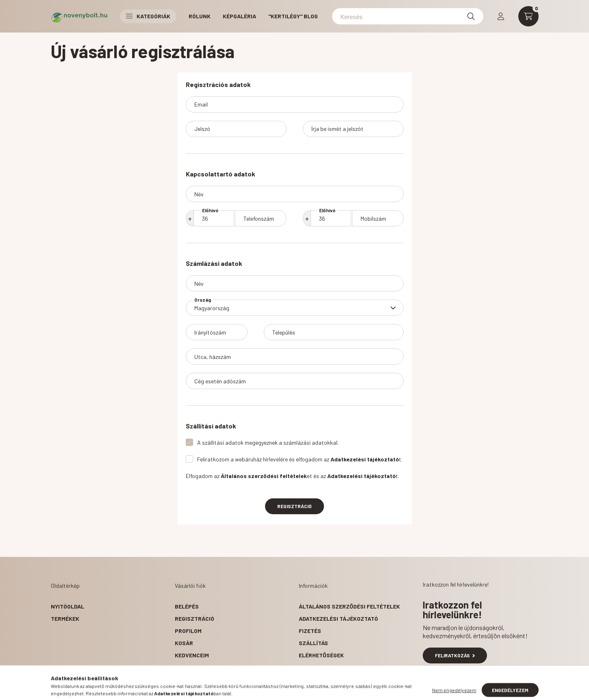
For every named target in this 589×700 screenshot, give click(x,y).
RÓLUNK (200, 16)
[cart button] (528, 16)
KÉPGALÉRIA (239, 16)
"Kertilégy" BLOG (293, 16)
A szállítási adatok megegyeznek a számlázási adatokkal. (268, 442)
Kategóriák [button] (148, 16)
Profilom (188, 631)
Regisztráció (294, 506)
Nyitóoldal (67, 606)
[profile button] (501, 16)
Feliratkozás (455, 655)
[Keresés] (408, 16)
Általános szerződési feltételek (349, 606)
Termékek (65, 618)
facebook (300, 676)
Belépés (187, 606)
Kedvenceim (192, 655)
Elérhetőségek (321, 655)
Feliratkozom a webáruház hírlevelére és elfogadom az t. (300, 459)
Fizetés (310, 631)
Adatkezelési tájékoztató (338, 618)
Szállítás (313, 643)
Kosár (184, 643)
